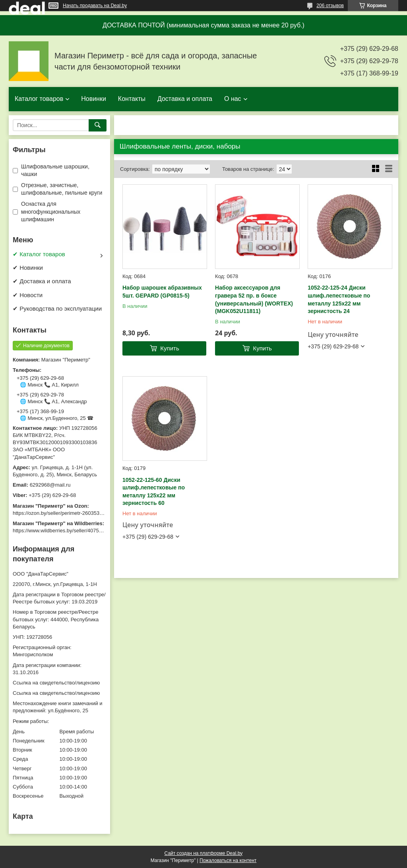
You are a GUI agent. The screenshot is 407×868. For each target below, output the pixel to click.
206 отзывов (330, 6)
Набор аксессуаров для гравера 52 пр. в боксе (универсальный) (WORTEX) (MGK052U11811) (254, 299)
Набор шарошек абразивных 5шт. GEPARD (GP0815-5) (162, 292)
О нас (233, 99)
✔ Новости (28, 295)
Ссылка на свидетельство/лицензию (56, 683)
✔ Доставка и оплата (42, 281)
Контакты (132, 99)
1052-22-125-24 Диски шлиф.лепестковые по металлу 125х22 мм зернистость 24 (339, 299)
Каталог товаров (39, 99)
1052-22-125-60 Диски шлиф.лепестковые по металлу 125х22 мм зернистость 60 (154, 492)
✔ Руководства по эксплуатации (57, 308)
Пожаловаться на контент (228, 860)
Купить (170, 348)
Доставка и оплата (185, 99)
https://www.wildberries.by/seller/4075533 (60, 531)
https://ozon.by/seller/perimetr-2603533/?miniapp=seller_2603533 (88, 513)
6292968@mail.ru (50, 485)
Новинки (94, 99)
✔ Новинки (28, 268)
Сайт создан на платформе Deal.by (204, 853)
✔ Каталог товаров (39, 254)
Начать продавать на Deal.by (95, 6)
